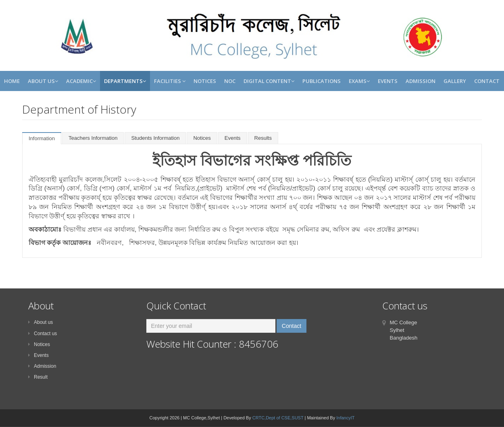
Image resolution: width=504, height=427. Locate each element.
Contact (487, 81)
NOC (230, 81)
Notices (205, 81)
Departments (125, 81)
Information (42, 138)
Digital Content (269, 81)
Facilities (170, 81)
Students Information (155, 138)
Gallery (455, 81)
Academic (81, 81)
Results (263, 138)
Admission (421, 81)
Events (388, 81)
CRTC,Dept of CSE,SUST (278, 418)
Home (12, 81)
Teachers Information (93, 138)
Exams (359, 81)
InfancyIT (345, 418)
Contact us (43, 334)
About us (41, 322)
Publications (322, 81)
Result (38, 377)
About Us (43, 81)
